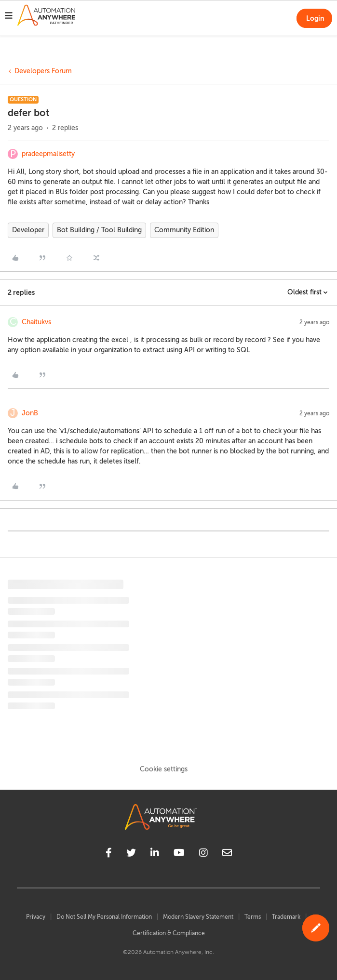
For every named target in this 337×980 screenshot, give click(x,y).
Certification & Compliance (169, 933)
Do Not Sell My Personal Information (104, 917)
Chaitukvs (36, 322)
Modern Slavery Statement (198, 917)
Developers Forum (43, 71)
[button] (9, 17)
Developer (28, 230)
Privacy (36, 917)
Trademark (286, 917)
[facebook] (109, 854)
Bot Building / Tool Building (99, 230)
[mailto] (227, 854)
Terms (253, 917)
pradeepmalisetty (48, 154)
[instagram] (203, 854)
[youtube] (179, 854)
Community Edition (184, 230)
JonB (30, 413)
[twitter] (131, 854)
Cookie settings (164, 769)
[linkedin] (155, 854)
